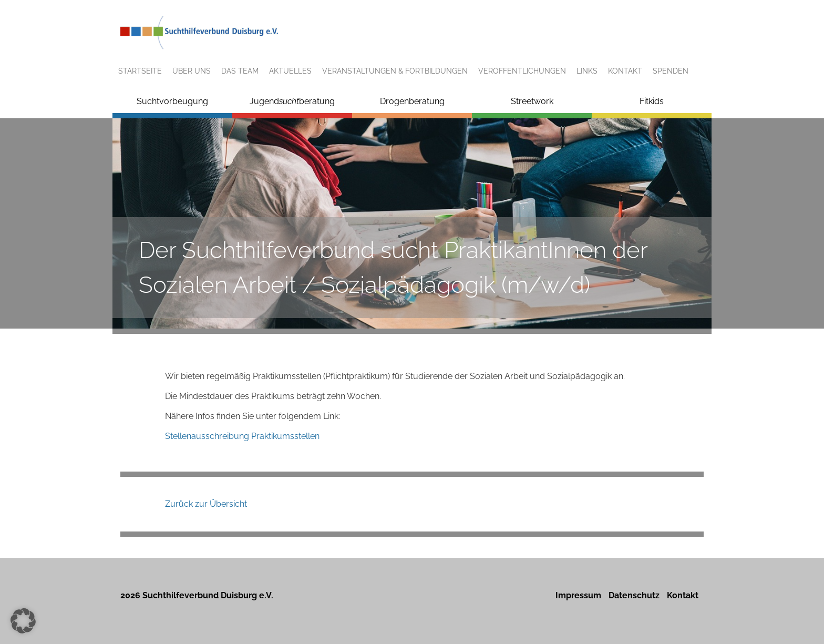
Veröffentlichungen (522, 71)
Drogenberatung (412, 101)
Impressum (578, 595)
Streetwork (532, 101)
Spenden (671, 71)
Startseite (140, 71)
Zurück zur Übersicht (206, 504)
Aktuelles (290, 71)
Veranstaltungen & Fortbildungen (395, 71)
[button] (23, 621)
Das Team (240, 71)
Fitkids (652, 101)
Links (587, 71)
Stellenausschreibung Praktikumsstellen (242, 436)
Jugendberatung (292, 101)
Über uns (192, 71)
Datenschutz (634, 595)
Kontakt (625, 71)
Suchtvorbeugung (172, 101)
